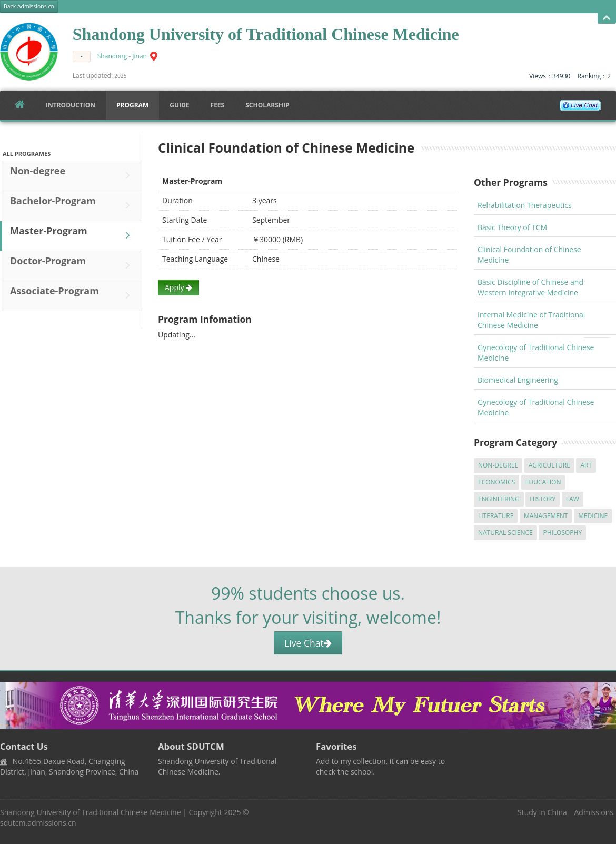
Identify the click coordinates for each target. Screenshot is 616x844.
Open (607, 18)
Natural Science (505, 533)
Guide (179, 105)
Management (546, 516)
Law (573, 499)
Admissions (594, 812)
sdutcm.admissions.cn (38, 823)
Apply (178, 287)
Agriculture (549, 465)
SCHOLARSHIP (267, 105)
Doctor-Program (73, 265)
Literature (496, 516)
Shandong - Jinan (122, 56)
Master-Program (73, 235)
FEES (218, 105)
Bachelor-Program (73, 205)
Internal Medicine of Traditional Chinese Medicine (531, 320)
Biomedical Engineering (518, 380)
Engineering (499, 499)
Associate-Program (73, 295)
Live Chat (308, 643)
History (543, 499)
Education (543, 482)
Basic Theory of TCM (512, 227)
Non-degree (73, 175)
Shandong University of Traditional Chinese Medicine (91, 812)
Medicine (593, 516)
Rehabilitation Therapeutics (525, 205)
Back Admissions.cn (29, 6)
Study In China (542, 812)
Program (132, 105)
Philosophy (562, 533)
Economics (496, 482)
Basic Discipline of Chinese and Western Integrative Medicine (530, 287)
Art (586, 465)
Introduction (71, 105)
